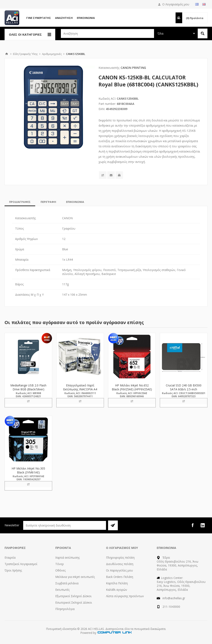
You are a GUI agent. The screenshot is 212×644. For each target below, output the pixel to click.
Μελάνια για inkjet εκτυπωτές (75, 577)
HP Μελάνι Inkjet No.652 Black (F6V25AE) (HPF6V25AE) (132, 387)
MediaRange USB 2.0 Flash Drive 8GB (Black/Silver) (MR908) (28, 389)
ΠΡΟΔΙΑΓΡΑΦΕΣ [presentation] (20, 202)
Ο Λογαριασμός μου (176, 4)
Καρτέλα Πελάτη (117, 583)
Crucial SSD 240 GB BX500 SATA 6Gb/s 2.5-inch (184, 387)
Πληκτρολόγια (65, 609)
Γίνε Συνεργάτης (39, 18)
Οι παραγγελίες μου (119, 570)
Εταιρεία (10, 557)
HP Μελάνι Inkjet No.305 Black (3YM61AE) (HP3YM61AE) (28, 472)
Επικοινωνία (86, 18)
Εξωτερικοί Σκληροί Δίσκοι (73, 596)
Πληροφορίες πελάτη (120, 557)
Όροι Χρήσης (13, 570)
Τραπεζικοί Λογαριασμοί (21, 564)
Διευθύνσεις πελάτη (120, 564)
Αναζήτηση (64, 18)
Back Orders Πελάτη (120, 577)
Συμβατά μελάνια (67, 583)
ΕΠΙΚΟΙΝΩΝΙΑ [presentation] (75, 202)
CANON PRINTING (133, 68)
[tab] (20, 202)
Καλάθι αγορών (117, 590)
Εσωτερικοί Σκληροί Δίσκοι (74, 602)
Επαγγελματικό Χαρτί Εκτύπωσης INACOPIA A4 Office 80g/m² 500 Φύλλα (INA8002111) (80, 391)
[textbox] (107, 33)
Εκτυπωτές (62, 590)
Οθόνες (60, 570)
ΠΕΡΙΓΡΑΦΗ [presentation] (48, 202)
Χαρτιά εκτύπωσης (67, 557)
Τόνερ (60, 564)
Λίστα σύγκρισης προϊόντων (125, 596)
